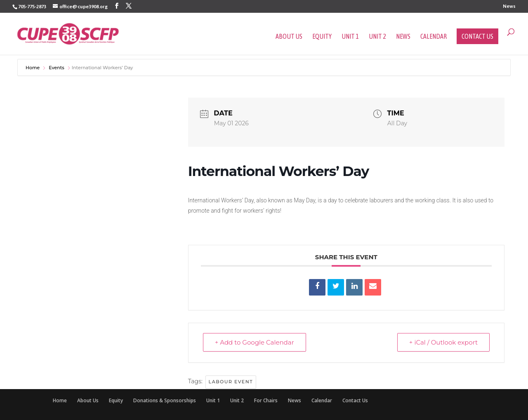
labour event (231, 382)
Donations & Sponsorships (165, 400)
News (509, 6)
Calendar (434, 37)
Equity (322, 37)
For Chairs (266, 400)
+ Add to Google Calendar (255, 342)
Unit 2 (377, 37)
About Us (289, 37)
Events (57, 68)
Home (33, 68)
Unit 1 (350, 37)
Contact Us (477, 36)
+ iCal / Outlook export (443, 342)
